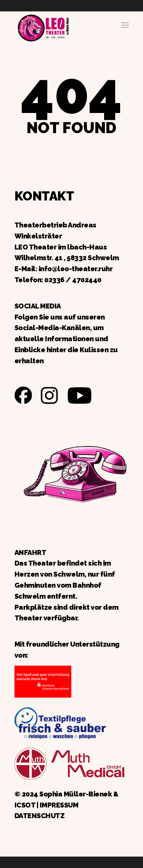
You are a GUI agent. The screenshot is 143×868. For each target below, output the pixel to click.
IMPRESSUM (59, 805)
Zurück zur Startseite (43, 27)
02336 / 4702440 (73, 280)
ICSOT (25, 805)
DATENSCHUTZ (40, 816)
